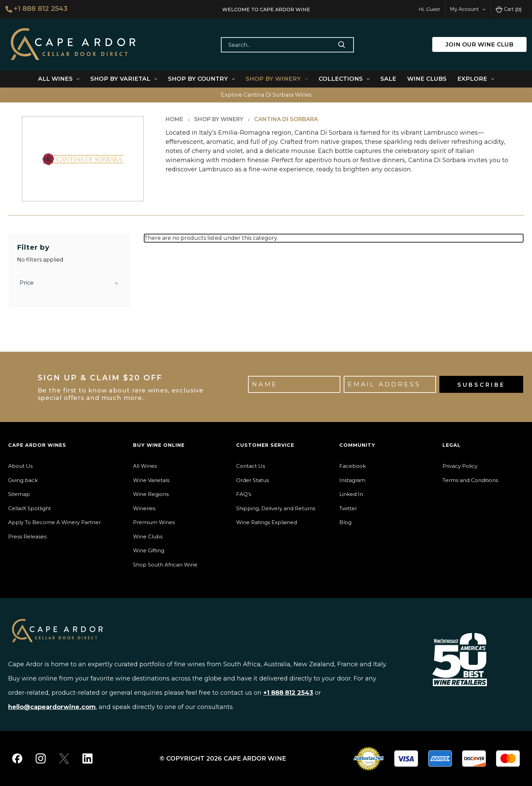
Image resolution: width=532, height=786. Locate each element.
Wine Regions (151, 494)
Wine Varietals (151, 480)
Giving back (23, 480)
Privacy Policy (460, 466)
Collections (344, 79)
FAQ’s (244, 494)
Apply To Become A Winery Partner (54, 522)
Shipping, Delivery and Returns (276, 508)
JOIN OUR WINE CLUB (479, 44)
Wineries (144, 508)
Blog (345, 522)
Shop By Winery (277, 79)
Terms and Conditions (470, 480)
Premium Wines (154, 522)
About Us (20, 466)
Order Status (252, 480)
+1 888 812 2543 (36, 9)
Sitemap (19, 494)
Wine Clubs (427, 79)
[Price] (70, 283)
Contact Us (251, 466)
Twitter (348, 508)
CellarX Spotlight (30, 508)
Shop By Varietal (124, 79)
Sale (388, 79)
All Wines (59, 79)
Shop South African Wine (165, 565)
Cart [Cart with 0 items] (509, 9)
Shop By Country (201, 79)
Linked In (351, 494)
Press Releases (27, 536)
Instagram (352, 480)
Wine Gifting (149, 550)
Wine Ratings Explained (267, 522)
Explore (476, 79)
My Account (468, 9)
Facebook (353, 466)
